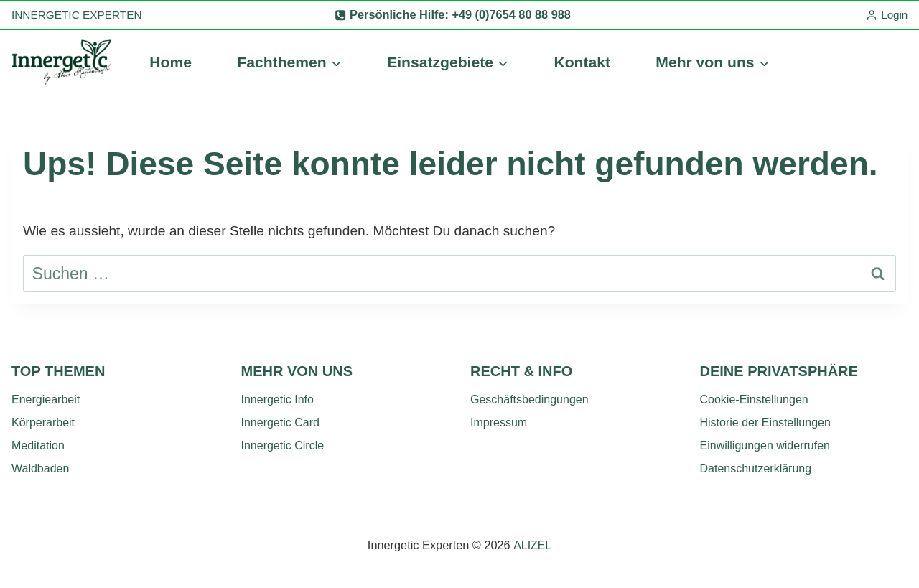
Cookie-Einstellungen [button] (754, 400)
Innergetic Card (280, 423)
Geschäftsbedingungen (530, 400)
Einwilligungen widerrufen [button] (765, 445)
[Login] (887, 15)
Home (171, 62)
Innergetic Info (277, 400)
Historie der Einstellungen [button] (765, 423)
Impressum (499, 423)
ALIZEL (532, 545)
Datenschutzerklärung (756, 468)
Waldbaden (40, 468)
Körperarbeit (43, 423)
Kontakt (582, 62)
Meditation (38, 445)
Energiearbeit (46, 400)
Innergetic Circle (283, 445)
